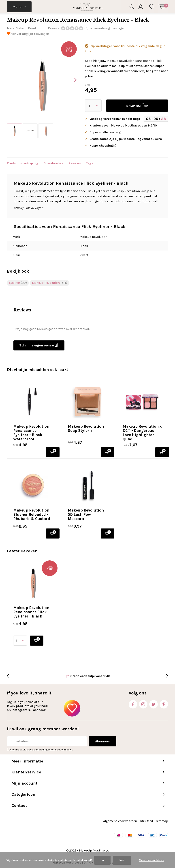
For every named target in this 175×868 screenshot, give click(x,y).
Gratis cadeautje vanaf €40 (90, 678)
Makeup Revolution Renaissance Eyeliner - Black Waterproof (31, 434)
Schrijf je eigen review (39, 347)
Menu (17, 7)
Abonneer (103, 743)
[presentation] (71, 82)
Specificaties (53, 165)
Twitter (154, 705)
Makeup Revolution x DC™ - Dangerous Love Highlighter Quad (142, 434)
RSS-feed (146, 823)
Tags (90, 165)
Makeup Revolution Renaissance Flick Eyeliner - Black (31, 614)
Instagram (143, 705)
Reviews (75, 165)
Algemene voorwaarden (120, 823)
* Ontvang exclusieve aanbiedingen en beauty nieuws (40, 751)
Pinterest (164, 705)
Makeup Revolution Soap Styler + (86, 430)
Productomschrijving (23, 165)
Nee (122, 860)
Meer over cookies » (152, 860)
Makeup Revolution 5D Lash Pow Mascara (86, 516)
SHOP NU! (53, 453)
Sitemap (162, 823)
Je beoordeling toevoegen (107, 30)
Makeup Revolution (30, 30)
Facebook (133, 705)
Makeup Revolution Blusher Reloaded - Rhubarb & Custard (32, 516)
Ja (102, 860)
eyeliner (18, 285)
